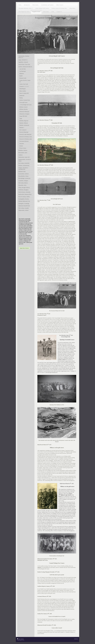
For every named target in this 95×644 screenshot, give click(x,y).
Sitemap (22, 639)
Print (19, 639)
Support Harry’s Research (24, 248)
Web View (76, 639)
